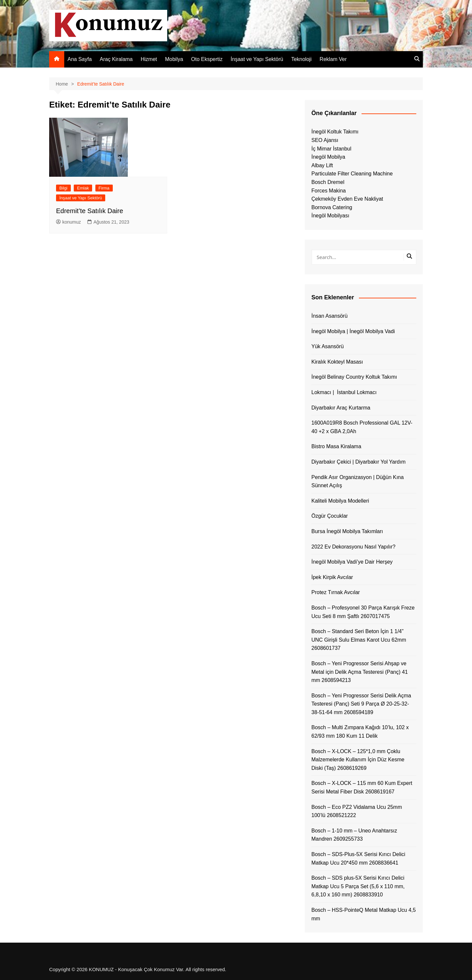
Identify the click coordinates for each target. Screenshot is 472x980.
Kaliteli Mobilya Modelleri (340, 501)
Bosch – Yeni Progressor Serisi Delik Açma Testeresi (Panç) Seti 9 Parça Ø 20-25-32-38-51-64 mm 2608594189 (361, 704)
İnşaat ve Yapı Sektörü (257, 59)
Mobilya (174, 59)
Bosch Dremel (328, 182)
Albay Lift (322, 165)
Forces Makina (329, 191)
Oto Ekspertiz (207, 59)
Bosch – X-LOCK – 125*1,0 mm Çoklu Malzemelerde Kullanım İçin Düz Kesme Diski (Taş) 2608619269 (358, 760)
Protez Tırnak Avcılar (336, 592)
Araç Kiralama (116, 59)
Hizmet (149, 59)
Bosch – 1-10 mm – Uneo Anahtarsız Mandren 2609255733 (354, 835)
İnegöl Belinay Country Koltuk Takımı (354, 377)
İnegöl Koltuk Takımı (335, 132)
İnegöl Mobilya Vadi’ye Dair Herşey (352, 562)
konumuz (69, 222)
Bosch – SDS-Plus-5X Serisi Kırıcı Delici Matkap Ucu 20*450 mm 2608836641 (358, 859)
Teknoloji (301, 59)
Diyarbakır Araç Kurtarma (341, 408)
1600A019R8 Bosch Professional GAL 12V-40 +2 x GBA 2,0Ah (362, 427)
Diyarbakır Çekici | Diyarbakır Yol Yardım (358, 462)
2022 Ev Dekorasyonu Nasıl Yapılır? (353, 547)
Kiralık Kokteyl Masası (337, 362)
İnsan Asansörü (329, 316)
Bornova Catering (332, 207)
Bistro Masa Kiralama (336, 446)
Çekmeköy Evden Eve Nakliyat (347, 199)
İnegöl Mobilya (328, 157)
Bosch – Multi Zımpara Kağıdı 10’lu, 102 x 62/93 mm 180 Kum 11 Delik (360, 732)
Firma (104, 188)
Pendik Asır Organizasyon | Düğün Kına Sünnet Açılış (358, 481)
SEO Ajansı (325, 140)
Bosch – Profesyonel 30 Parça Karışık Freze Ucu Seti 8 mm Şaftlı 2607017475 (363, 612)
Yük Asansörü (328, 346)
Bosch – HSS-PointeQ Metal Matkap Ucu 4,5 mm (364, 914)
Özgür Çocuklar (330, 516)
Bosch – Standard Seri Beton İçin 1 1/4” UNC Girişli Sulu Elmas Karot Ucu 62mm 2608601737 (359, 640)
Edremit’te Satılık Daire (90, 211)
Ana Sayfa (80, 59)
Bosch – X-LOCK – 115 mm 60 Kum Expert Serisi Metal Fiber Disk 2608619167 (362, 787)
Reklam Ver (333, 59)
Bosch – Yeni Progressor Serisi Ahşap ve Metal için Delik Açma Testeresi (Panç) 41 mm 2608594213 (360, 672)
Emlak (83, 188)
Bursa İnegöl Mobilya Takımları (347, 531)
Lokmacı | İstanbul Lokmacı (344, 392)
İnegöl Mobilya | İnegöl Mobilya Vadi (353, 331)
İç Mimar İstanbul (331, 149)
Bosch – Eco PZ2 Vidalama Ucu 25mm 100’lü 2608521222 (357, 811)
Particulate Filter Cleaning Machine (352, 174)
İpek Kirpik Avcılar (332, 577)
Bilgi (63, 188)
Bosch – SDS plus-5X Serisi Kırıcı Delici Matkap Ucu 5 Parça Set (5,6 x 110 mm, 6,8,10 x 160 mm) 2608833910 (358, 886)
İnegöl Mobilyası (330, 216)
